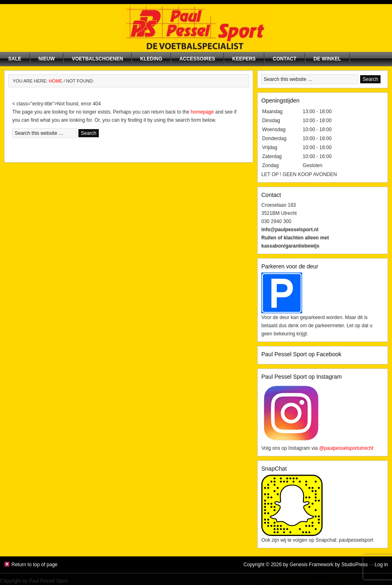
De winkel (327, 59)
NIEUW (47, 59)
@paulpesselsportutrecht (346, 448)
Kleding (151, 59)
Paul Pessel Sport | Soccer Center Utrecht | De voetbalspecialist (196, 28)
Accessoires (197, 59)
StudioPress (355, 565)
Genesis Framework (311, 565)
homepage (202, 112)
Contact (285, 59)
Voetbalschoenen (97, 59)
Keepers (244, 59)
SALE (15, 59)
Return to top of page (35, 565)
